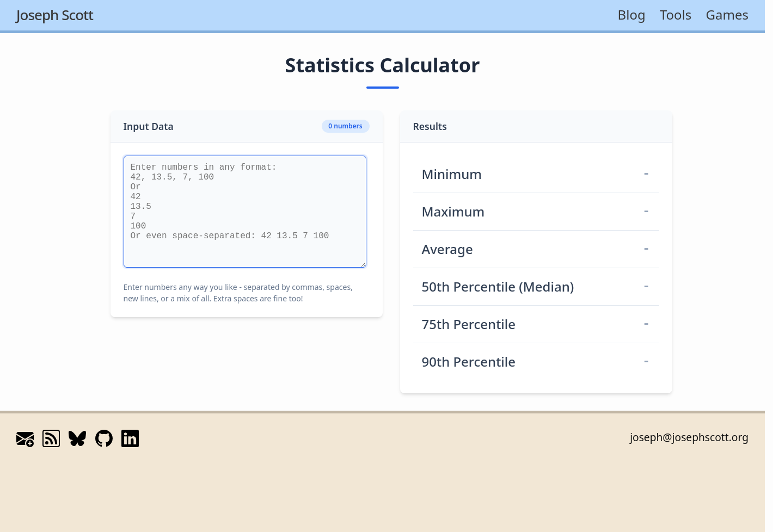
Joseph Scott (55, 15)
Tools (676, 14)
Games (727, 14)
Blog (632, 14)
